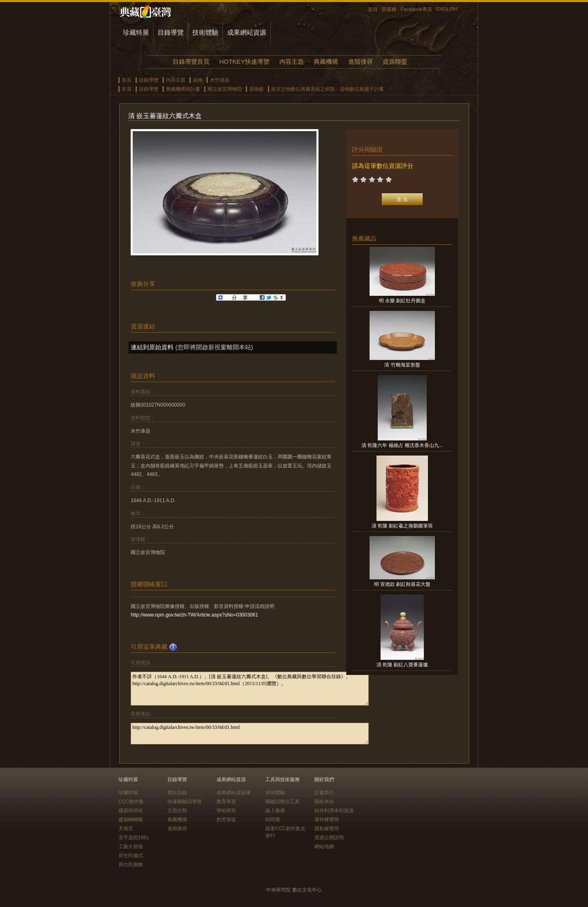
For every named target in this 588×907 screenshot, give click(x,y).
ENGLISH (447, 9)
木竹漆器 (220, 80)
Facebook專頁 (416, 9)
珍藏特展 (136, 32)
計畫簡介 (324, 793)
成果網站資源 (247, 32)
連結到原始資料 (152, 347)
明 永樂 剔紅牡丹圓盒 (402, 301)
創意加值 (226, 820)
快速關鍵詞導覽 (185, 802)
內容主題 (292, 61)
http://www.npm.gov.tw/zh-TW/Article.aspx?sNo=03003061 (194, 615)
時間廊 (273, 820)
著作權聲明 (327, 820)
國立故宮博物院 (225, 89)
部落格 (389, 9)
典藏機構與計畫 (183, 89)
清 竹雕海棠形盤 (402, 365)
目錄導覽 (171, 32)
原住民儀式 (131, 856)
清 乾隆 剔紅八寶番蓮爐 (402, 665)
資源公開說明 (329, 838)
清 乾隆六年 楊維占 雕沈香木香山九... (402, 445)
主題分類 (177, 811)
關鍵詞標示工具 (283, 802)
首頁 (373, 9)
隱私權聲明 (327, 829)
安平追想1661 (134, 838)
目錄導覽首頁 (191, 61)
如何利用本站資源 (334, 811)
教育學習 (226, 802)
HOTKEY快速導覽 (244, 61)
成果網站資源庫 (234, 793)
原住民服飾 (131, 865)
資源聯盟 (395, 61)
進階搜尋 (361, 61)
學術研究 (226, 811)
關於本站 (324, 802)
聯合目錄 (177, 793)
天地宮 (126, 829)
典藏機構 (326, 61)
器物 (198, 80)
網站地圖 (324, 847)
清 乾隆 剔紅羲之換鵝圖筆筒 (402, 526)
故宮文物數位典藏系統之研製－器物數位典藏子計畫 (327, 89)
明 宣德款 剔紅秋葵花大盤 (402, 584)
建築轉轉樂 (131, 820)
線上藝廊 (275, 811)
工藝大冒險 (131, 847)
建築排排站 (131, 811)
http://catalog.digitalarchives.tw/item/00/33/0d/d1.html (250, 734)
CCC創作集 (131, 802)
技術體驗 (205, 32)
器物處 (256, 89)
